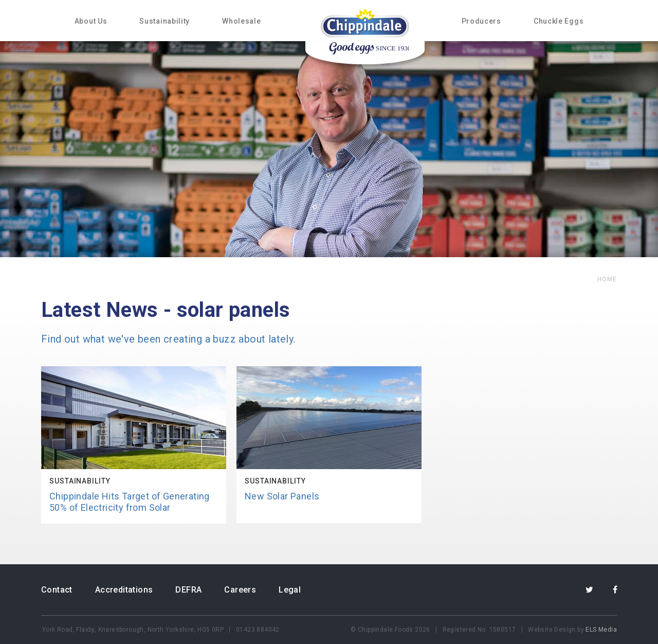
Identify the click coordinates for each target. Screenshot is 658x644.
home (607, 279)
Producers (481, 21)
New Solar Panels (282, 496)
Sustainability (164, 21)
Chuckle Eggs (559, 21)
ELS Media (601, 630)
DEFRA (188, 590)
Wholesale (241, 21)
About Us (91, 21)
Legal (290, 590)
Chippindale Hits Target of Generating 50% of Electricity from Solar (130, 502)
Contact (57, 590)
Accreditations (124, 590)
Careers (240, 590)
